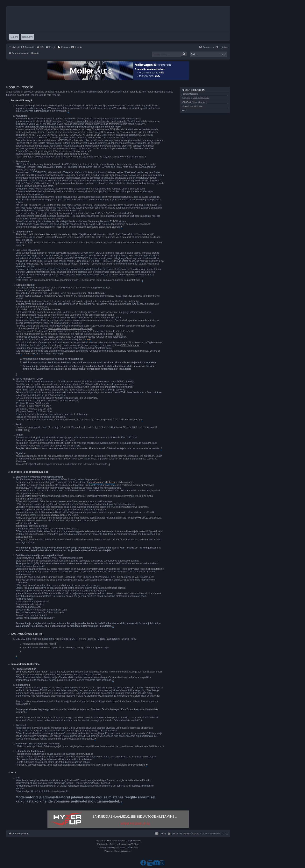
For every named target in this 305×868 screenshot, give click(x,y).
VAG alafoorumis (130, 345)
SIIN (89, 340)
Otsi (223, 54)
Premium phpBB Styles (129, 844)
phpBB (107, 841)
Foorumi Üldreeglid (190, 94)
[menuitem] (28, 47)
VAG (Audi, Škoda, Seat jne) (194, 102)
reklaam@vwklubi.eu (130, 420)
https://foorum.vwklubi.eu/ (102, 482)
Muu (184, 110)
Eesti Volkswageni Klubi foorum (32, 672)
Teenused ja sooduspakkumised (195, 98)
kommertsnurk (28, 354)
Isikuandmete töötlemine (192, 106)
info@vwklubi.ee (85, 754)
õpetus (119, 334)
